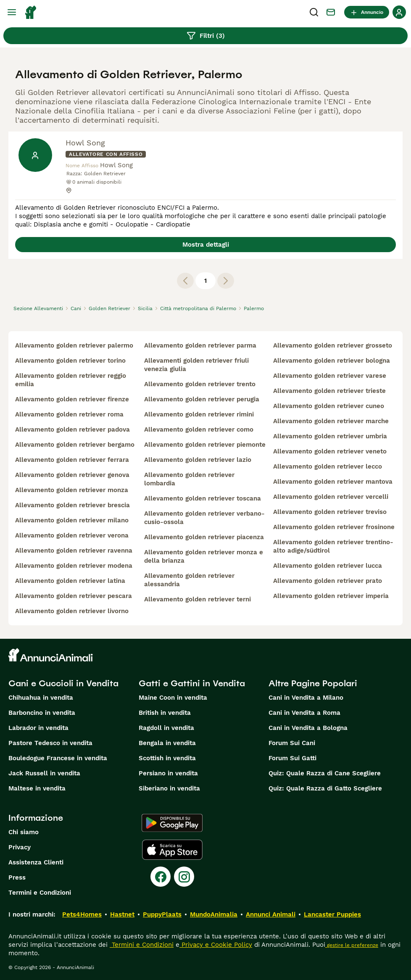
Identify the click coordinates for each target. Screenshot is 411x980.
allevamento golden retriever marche (331, 421)
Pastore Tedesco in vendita (50, 743)
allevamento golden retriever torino (70, 361)
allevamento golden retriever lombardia (189, 479)
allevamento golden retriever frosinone (334, 527)
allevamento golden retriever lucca (328, 566)
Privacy (20, 847)
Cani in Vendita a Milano (306, 698)
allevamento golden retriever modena (74, 566)
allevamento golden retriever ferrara (72, 460)
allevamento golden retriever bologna (332, 361)
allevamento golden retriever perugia (202, 399)
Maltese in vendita (37, 788)
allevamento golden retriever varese (330, 376)
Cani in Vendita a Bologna (308, 728)
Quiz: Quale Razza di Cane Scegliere (325, 773)
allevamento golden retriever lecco (328, 466)
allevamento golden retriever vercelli (331, 497)
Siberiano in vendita (169, 788)
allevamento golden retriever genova (72, 475)
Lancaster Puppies (332, 914)
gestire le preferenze (352, 945)
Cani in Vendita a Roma (304, 713)
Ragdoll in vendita (166, 728)
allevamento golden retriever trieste (329, 391)
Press (17, 877)
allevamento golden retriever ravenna (74, 551)
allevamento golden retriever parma (200, 345)
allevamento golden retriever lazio (198, 460)
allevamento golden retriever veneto (330, 451)
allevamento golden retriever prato (328, 581)
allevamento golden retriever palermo (74, 345)
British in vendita (165, 713)
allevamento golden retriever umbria (330, 436)
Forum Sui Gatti (292, 758)
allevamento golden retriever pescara (74, 596)
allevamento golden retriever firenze (72, 399)
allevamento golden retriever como (199, 429)
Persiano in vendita (168, 773)
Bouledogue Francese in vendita (58, 758)
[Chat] (331, 12)
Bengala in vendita (167, 743)
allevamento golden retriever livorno (72, 611)
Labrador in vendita (38, 728)
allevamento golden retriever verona (72, 535)
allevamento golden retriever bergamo (75, 445)
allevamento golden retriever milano (72, 520)
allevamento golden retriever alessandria (189, 580)
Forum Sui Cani (292, 743)
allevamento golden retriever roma (69, 414)
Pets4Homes (82, 914)
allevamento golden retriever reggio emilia (71, 380)
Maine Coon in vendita (173, 698)
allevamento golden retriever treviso (330, 512)
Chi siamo (24, 832)
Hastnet (122, 914)
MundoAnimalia (214, 914)
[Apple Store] (172, 850)
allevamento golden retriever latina (70, 581)
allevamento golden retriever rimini (199, 414)
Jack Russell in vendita (44, 773)
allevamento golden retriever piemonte (205, 445)
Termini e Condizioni (40, 893)
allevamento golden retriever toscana (203, 498)
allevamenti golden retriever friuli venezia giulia (196, 365)
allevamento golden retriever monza (72, 490)
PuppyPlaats (162, 914)
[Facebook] (161, 877)
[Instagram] (184, 877)
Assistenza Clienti (36, 862)
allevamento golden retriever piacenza (204, 537)
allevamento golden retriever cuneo (329, 406)
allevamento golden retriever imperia (331, 596)
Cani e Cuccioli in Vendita (63, 683)
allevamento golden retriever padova (72, 429)
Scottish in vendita (167, 758)
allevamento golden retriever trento (200, 384)
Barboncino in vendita (42, 713)
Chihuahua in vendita (41, 698)
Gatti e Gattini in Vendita (192, 683)
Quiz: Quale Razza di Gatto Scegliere (325, 788)
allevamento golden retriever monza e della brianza (204, 556)
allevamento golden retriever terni (198, 599)
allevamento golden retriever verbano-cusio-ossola (204, 518)
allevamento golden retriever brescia (72, 505)
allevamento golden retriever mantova (333, 482)
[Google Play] (172, 823)
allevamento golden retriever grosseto (333, 345)
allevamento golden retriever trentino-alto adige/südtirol (333, 546)
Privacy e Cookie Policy (216, 945)
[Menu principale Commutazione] (12, 12)
